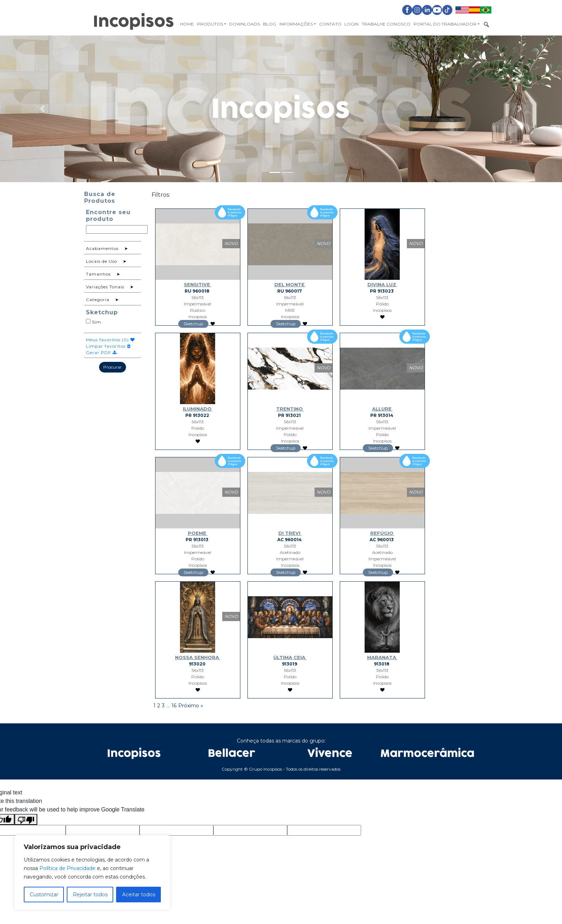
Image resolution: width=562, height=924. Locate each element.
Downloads (244, 24)
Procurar (113, 367)
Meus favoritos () (110, 340)
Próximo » (191, 706)
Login (351, 24)
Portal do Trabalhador (445, 24)
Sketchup (193, 324)
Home (187, 24)
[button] (42, 109)
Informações (296, 24)
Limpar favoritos (108, 346)
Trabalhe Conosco (386, 24)
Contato (330, 24)
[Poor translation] (26, 819)
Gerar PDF (101, 352)
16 (174, 706)
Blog (270, 24)
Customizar (44, 895)
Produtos (210, 24)
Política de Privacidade (67, 868)
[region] (92, 873)
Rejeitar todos (90, 895)
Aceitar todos (139, 895)
